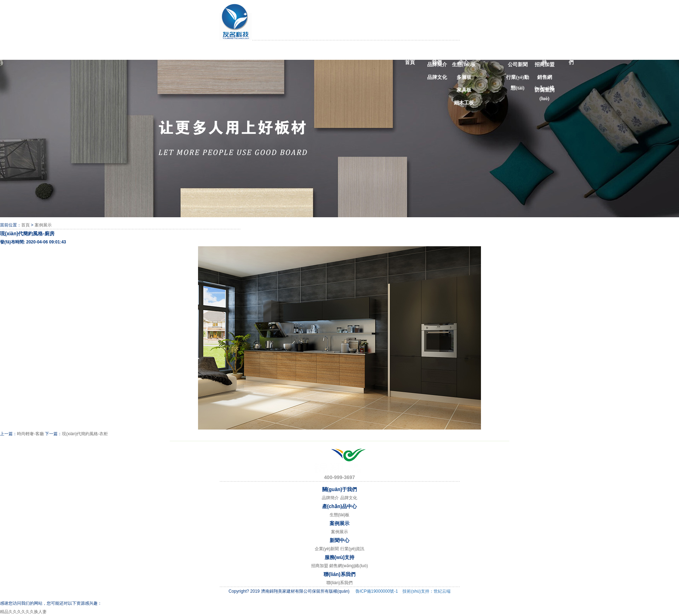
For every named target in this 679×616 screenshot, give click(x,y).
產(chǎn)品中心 (463, 53)
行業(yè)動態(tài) (518, 79)
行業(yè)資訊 (352, 549)
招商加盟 (545, 65)
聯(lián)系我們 (571, 53)
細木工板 (464, 103)
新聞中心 (517, 52)
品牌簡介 (437, 65)
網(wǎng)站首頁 (410, 53)
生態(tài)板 (464, 65)
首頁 (25, 225)
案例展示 (491, 52)
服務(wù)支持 (544, 53)
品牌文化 (437, 77)
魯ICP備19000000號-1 (377, 591)
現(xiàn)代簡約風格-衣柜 (85, 434)
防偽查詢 (545, 90)
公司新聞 (518, 65)
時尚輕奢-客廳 (30, 434)
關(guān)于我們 (437, 53)
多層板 (464, 77)
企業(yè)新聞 (327, 549)
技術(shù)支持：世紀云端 (426, 591)
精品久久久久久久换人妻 (23, 612)
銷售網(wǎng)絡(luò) (544, 79)
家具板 (464, 90)
